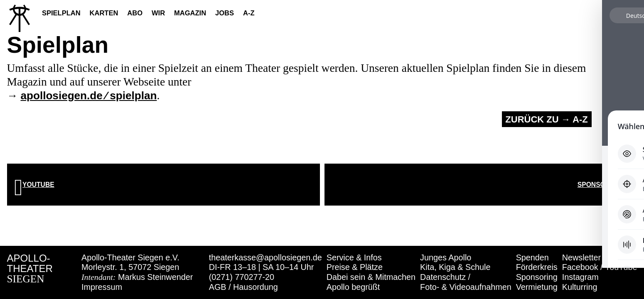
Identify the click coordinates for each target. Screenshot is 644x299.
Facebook (580, 267)
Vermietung (537, 287)
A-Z (249, 13)
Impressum (102, 287)
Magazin (190, 13)
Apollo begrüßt (353, 287)
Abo (135, 13)
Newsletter (581, 257)
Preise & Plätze (355, 267)
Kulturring (580, 287)
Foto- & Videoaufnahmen (466, 287)
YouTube (621, 267)
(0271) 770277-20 (242, 277)
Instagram (580, 277)
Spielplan (61, 13)
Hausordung (256, 287)
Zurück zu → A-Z (546, 119)
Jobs (225, 13)
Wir (158, 13)
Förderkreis (537, 267)
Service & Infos (354, 257)
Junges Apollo (446, 257)
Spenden (532, 257)
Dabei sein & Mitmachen (371, 277)
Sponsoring (537, 277)
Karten (104, 13)
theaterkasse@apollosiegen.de (265, 257)
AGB (218, 287)
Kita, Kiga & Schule (455, 267)
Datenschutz (443, 277)
